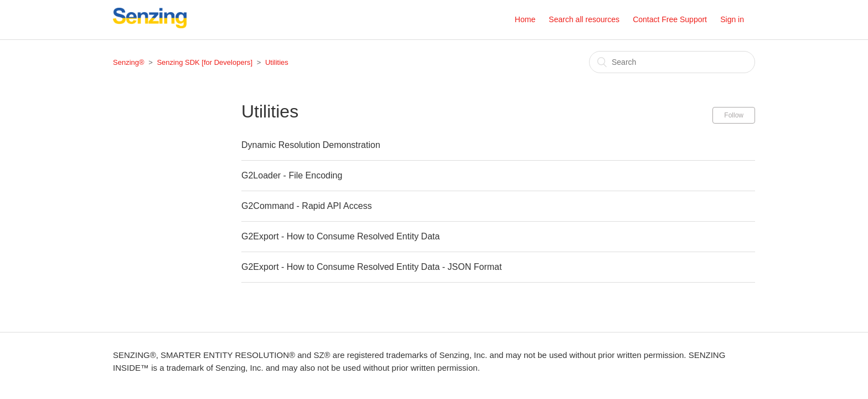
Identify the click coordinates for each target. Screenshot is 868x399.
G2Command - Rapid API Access (307, 206)
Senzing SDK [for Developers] (205, 62)
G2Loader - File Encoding (292, 175)
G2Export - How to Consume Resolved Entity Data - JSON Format (371, 267)
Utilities (277, 62)
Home (525, 19)
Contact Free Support (670, 19)
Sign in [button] (732, 19)
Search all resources (584, 19)
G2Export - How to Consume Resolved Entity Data (340, 236)
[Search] (672, 62)
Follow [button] (734, 115)
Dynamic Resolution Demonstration (311, 145)
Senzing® (129, 62)
